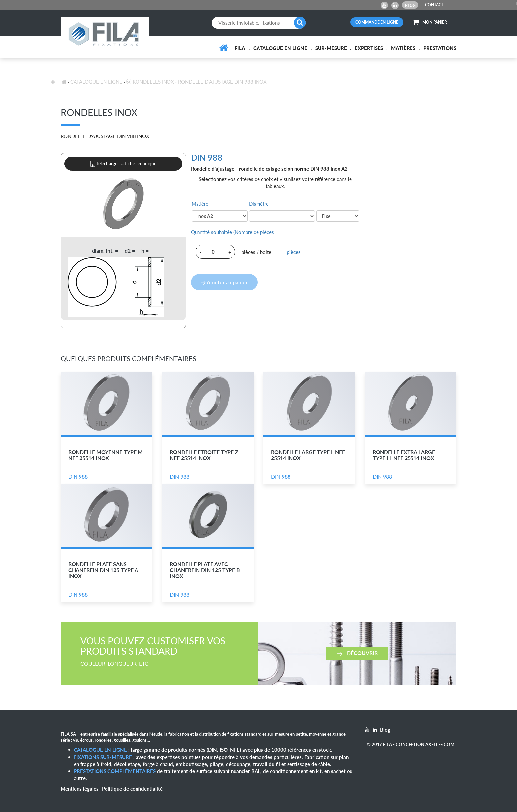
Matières (403, 48)
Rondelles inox (150, 82)
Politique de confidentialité (132, 789)
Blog (410, 5)
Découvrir (357, 653)
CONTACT (434, 5)
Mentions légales (80, 789)
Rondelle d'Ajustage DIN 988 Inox (222, 82)
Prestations (440, 48)
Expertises (369, 48)
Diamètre (259, 204)
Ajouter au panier (224, 282)
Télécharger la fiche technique (123, 164)
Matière (200, 204)
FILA (240, 48)
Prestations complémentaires (115, 771)
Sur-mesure (331, 48)
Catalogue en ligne (280, 48)
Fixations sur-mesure (103, 757)
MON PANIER (430, 22)
